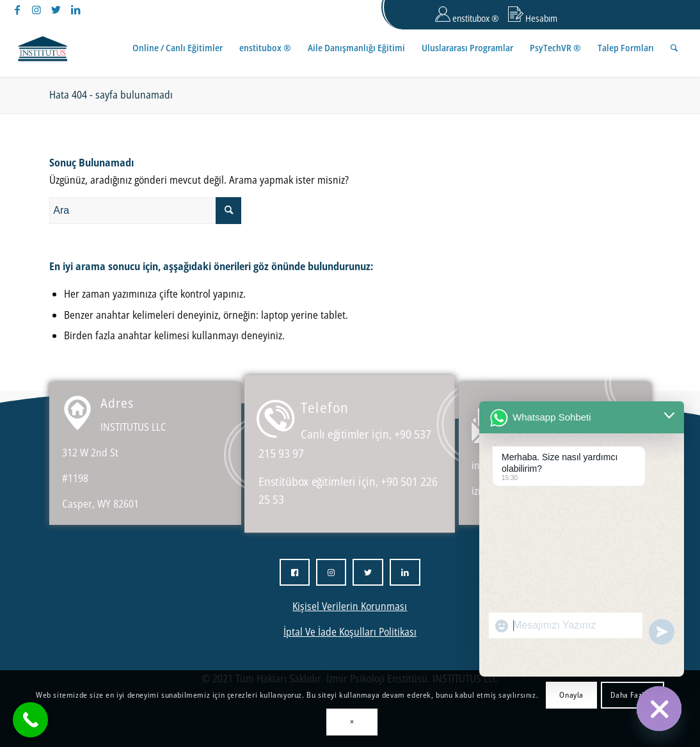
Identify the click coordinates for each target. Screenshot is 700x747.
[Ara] (674, 48)
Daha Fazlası (632, 695)
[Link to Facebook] (18, 10)
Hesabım (533, 15)
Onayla (571, 695)
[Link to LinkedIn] (76, 10)
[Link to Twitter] (56, 10)
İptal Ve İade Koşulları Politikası (350, 632)
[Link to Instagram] (37, 10)
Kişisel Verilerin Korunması (350, 606)
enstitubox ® (467, 15)
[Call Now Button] (30, 720)
